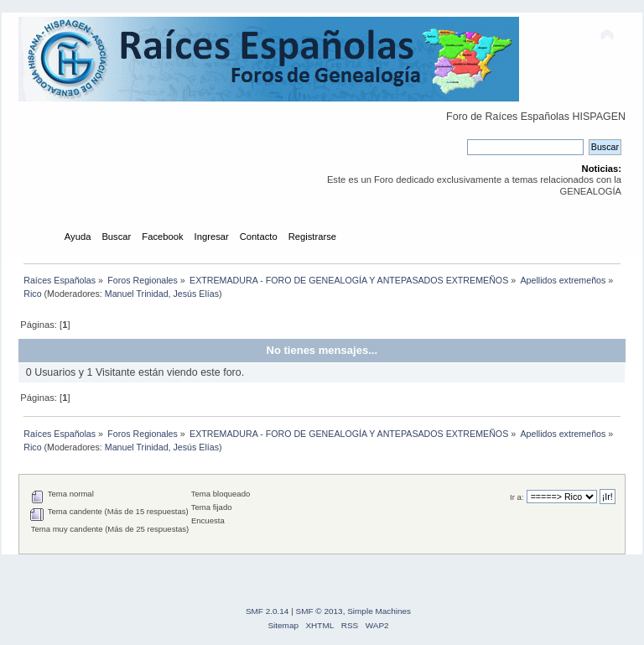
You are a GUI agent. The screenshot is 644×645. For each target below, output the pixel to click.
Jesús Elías (197, 294)
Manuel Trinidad (137, 294)
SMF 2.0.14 (267, 611)
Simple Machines (379, 611)
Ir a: (517, 497)
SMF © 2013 (319, 611)
